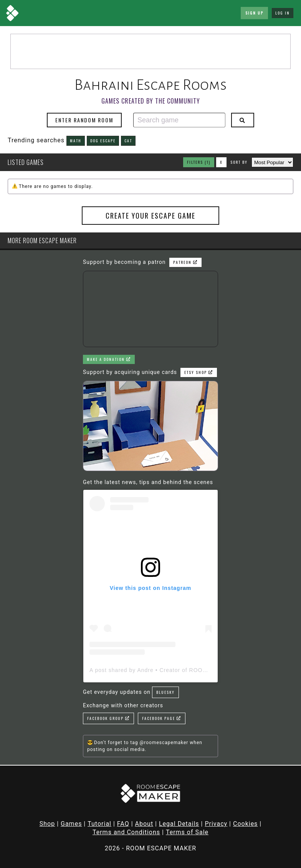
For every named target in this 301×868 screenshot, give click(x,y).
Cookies (245, 824)
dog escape (103, 141)
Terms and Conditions (126, 832)
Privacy (216, 824)
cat (128, 141)
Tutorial (99, 824)
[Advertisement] (150, 51)
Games (71, 824)
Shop (47, 824)
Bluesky (165, 692)
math (76, 141)
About (144, 824)
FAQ (123, 824)
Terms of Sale (187, 832)
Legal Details (179, 824)
